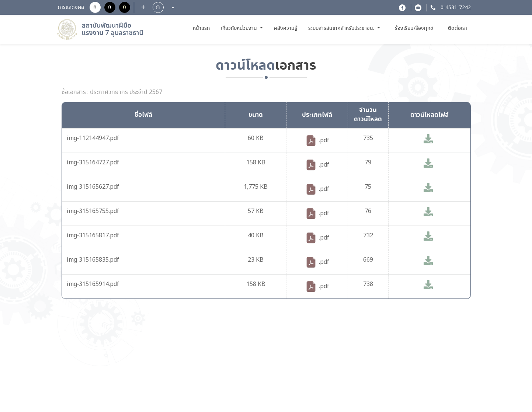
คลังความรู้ (286, 28)
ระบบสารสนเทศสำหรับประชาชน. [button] (342, 28)
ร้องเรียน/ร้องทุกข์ (414, 29)
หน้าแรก (202, 28)
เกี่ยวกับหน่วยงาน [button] (240, 28)
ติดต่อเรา (458, 28)
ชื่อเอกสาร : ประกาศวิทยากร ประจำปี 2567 (112, 92)
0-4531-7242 (455, 8)
